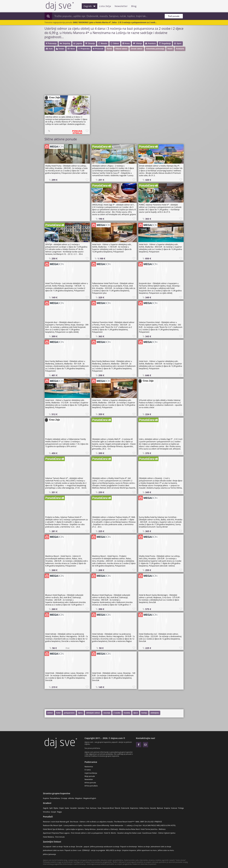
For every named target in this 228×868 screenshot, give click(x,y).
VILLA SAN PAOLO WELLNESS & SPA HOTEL (159, 825)
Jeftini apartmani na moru (147, 850)
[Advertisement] (68, 74)
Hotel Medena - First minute (54, 837)
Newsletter (121, 6)
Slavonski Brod (108, 808)
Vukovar (174, 808)
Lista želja (105, 6)
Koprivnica (134, 808)
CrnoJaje (64, 798)
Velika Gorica (144, 808)
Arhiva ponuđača (91, 786)
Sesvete (153, 808)
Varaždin (74, 808)
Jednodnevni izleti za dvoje (161, 846)
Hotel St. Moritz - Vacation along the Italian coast (123, 833)
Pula (87, 808)
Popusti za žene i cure (73, 850)
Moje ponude (90, 776)
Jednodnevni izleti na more (53, 850)
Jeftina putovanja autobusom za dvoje (105, 846)
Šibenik (117, 808)
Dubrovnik (125, 808)
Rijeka (56, 808)
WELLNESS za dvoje (113, 850)
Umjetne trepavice (129, 850)
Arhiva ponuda (90, 782)
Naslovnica (89, 766)
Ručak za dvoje (69, 846)
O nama (88, 770)
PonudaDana (55, 798)
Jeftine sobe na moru (166, 850)
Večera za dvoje (144, 846)
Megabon (79, 798)
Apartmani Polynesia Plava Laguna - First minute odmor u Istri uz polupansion (73, 833)
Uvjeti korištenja (91, 773)
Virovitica (47, 812)
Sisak (99, 808)
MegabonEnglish (90, 798)
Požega (181, 808)
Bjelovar (160, 808)
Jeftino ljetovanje (49, 854)
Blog (134, 6)
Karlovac (93, 808)
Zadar (67, 808)
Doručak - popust (83, 846)
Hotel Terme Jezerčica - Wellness (153, 829)
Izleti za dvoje (57, 846)
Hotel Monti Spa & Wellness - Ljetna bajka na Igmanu (63, 829)
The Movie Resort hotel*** (124, 822)
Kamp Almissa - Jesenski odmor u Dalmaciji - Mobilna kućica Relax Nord (112, 829)
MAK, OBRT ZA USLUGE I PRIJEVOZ (149, 822)
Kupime (46, 798)
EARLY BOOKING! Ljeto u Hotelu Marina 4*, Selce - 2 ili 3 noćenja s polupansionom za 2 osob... (115, 22)
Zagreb (90, 6)
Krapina (167, 808)
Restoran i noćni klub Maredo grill (56, 822)
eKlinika (71, 798)
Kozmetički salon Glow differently (96, 825)
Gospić (54, 812)
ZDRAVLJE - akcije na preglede (94, 850)
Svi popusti (47, 846)
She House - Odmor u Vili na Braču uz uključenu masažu (92, 822)
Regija (59, 812)
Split (51, 808)
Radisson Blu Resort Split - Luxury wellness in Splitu (63, 825)
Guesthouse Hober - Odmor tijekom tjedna (159, 833)
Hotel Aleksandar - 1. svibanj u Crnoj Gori (126, 825)
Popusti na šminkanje (129, 846)
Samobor (81, 808)
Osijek (61, 808)
